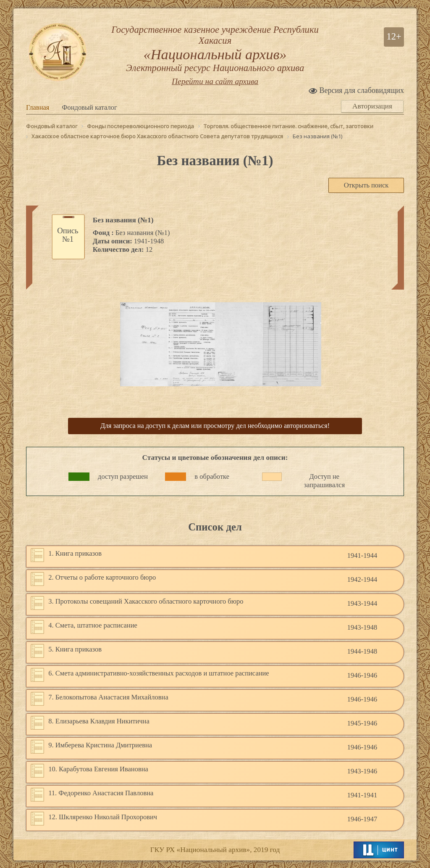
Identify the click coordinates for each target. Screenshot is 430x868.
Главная (38, 110)
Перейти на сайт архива (215, 84)
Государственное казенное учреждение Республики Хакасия (215, 50)
